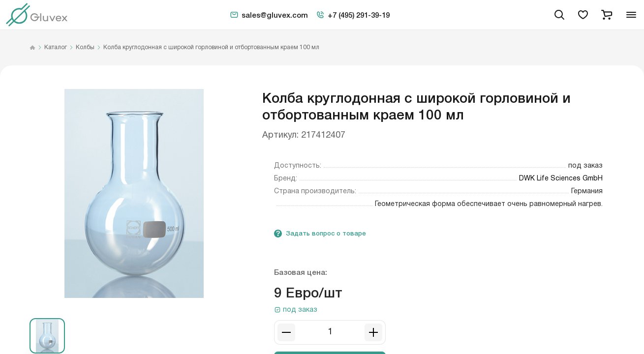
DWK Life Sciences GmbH (561, 178)
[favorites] (583, 15)
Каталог (56, 48)
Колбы (85, 48)
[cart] (607, 15)
